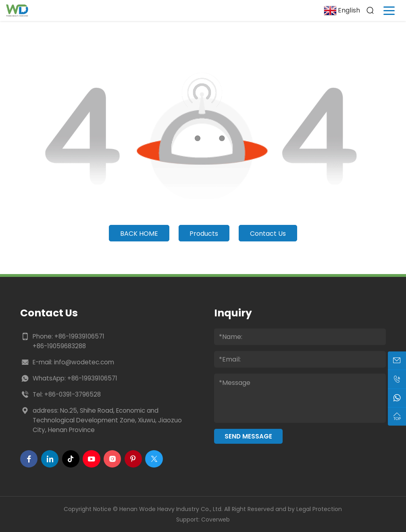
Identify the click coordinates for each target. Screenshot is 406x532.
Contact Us (268, 234)
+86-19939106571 (79, 336)
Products (204, 234)
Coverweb (215, 520)
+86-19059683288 (59, 346)
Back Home (139, 234)
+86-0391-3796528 (73, 394)
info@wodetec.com (84, 362)
